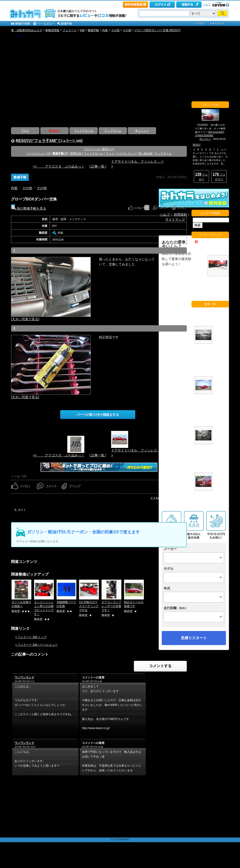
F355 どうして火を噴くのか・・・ (201, 250)
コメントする (160, 666)
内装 (105, 30)
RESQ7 (197, 145)
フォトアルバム (84, 131)
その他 (115, 30)
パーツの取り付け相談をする (98, 415)
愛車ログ (108, 149)
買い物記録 (145, 153)
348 (82, 30)
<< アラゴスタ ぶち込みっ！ (58, 166)
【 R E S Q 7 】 (18, 36)
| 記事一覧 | (98, 166)
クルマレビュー (126, 153)
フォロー (201, 177)
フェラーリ (70, 30)
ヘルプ (207, 4)
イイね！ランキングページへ (169, 498)
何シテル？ (205, 139)
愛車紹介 (54, 131)
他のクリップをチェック (211, 295)
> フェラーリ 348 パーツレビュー (36, 645)
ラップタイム (113, 131)
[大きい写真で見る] (25, 319)
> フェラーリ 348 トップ (31, 637)
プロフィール (92, 149)
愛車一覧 (221, 505)
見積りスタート (194, 638)
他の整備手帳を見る (29, 208)
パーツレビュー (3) (38, 153)
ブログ (25, 131)
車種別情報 (52, 30)
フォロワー (219, 177)
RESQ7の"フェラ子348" (37, 141)
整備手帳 (93, 30)
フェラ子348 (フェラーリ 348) (221, 367)
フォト (110, 153)
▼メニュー (142, 131)
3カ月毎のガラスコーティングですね (89, 606)
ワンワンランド (24, 677)
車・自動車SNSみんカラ (27, 30)
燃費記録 (76, 153)
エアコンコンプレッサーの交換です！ (111, 606)
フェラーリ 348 (70, 141)
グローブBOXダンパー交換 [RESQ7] (157, 30)
